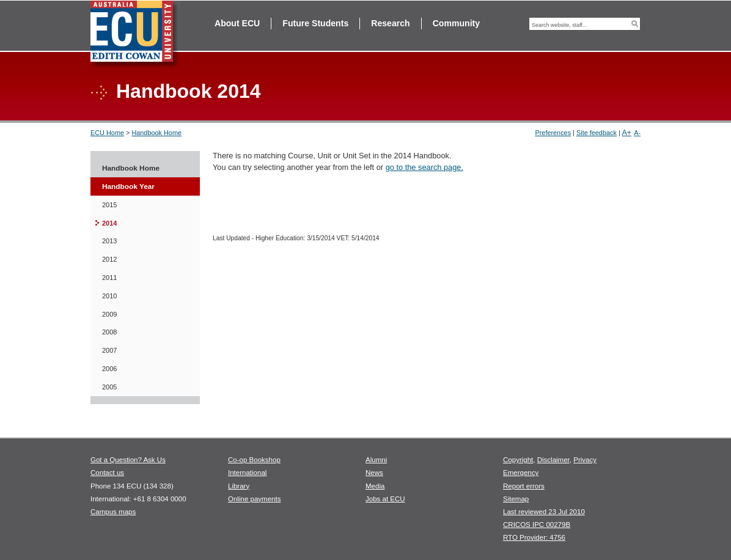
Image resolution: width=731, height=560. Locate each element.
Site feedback (597, 133)
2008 (109, 332)
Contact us (107, 473)
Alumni (376, 460)
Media (375, 486)
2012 (109, 259)
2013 (109, 241)
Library (239, 486)
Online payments (254, 499)
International (247, 473)
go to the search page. (424, 167)
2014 (109, 223)
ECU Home (107, 133)
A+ (627, 133)
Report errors (524, 486)
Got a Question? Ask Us (128, 460)
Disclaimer (553, 460)
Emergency (521, 473)
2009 (109, 314)
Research (390, 23)
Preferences (553, 133)
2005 (109, 387)
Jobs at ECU (385, 499)
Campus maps (113, 512)
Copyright (518, 460)
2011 (109, 278)
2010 (109, 296)
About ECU (237, 23)
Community (456, 23)
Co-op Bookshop (254, 460)
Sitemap (516, 499)
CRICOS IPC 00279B (537, 525)
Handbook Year (128, 186)
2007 (109, 350)
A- (637, 133)
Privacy (585, 460)
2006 (109, 369)
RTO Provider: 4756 (534, 537)
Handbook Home (156, 133)
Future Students (315, 23)
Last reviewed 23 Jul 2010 (544, 512)
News (374, 473)
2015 (109, 205)
